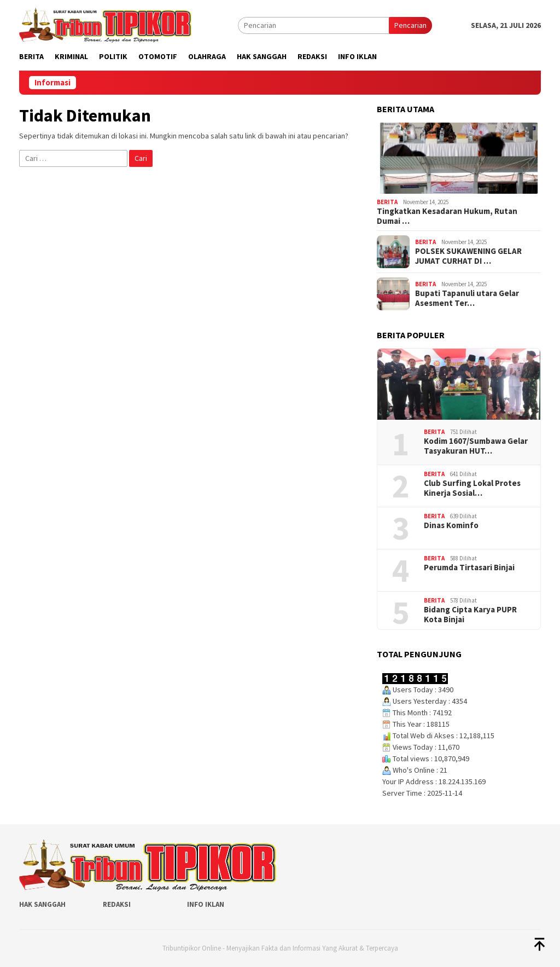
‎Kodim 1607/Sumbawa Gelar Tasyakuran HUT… (476, 446)
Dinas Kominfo (451, 525)
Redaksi (117, 904)
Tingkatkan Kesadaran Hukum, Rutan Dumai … (447, 216)
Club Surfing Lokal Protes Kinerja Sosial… (472, 488)
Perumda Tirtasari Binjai (469, 568)
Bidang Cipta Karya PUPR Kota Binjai (470, 615)
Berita (387, 202)
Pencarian (410, 25)
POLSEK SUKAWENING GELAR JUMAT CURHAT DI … (468, 256)
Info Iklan (206, 904)
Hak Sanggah (42, 904)
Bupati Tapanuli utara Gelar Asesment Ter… (467, 298)
